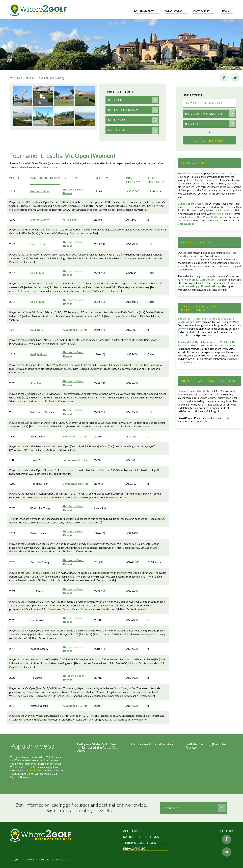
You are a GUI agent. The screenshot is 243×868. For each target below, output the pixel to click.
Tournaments (144, 11)
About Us (130, 831)
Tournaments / (22, 78)
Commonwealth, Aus (75, 460)
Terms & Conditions (139, 843)
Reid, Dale (37, 330)
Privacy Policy (135, 849)
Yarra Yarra (70, 219)
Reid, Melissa (38, 354)
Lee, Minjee (37, 273)
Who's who (174, 11)
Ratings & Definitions (141, 837)
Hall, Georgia (38, 244)
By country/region (204, 113)
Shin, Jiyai (36, 383)
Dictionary (202, 11)
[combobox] (132, 100)
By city (192, 124)
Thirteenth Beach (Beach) (73, 191)
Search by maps (209, 141)
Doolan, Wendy (40, 219)
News (225, 11)
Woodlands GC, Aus (75, 330)
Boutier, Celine (39, 191)
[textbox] (115, 100)
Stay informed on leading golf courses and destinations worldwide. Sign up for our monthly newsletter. (81, 808)
